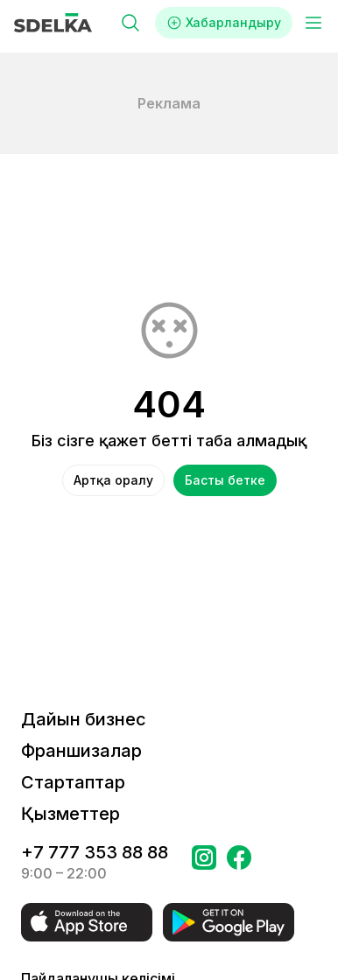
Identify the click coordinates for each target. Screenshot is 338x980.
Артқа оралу (113, 480)
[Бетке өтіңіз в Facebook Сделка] (239, 863)
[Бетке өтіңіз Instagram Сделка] (204, 863)
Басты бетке (225, 480)
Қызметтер (70, 814)
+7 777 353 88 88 (95, 852)
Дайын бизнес (84, 719)
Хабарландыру (224, 23)
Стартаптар (73, 782)
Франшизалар (81, 751)
